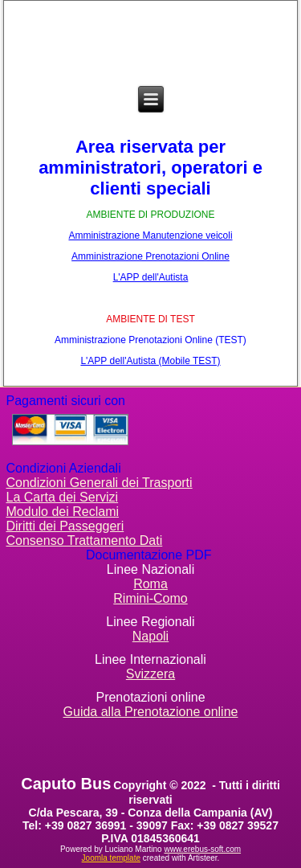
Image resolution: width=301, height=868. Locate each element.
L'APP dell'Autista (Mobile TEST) (150, 361)
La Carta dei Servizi (63, 497)
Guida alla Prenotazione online (151, 712)
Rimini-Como (150, 598)
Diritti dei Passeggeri (65, 526)
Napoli (150, 636)
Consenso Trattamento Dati (85, 540)
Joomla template (111, 858)
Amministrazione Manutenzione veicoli (150, 235)
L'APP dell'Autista (151, 277)
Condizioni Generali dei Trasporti (100, 483)
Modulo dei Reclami (63, 512)
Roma (150, 584)
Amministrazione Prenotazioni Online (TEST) (150, 340)
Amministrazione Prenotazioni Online (150, 256)
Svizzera (150, 674)
